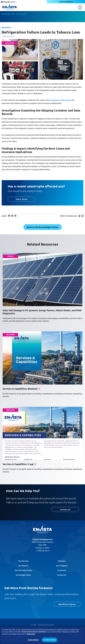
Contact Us (65, 509)
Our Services (23, 561)
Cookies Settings (33, 641)
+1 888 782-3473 (42, 551)
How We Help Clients (23, 570)
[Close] (81, 631)
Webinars (62, 561)
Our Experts (23, 566)
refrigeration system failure (60, 100)
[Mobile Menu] (80, 7)
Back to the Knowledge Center (43, 227)
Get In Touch (22, 199)
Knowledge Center (23, 575)
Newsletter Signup (67, 604)
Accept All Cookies (50, 641)
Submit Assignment (66, 2)
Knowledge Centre (8, 14)
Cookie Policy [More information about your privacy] (31, 635)
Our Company (62, 566)
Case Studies (22, 14)
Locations (62, 570)
